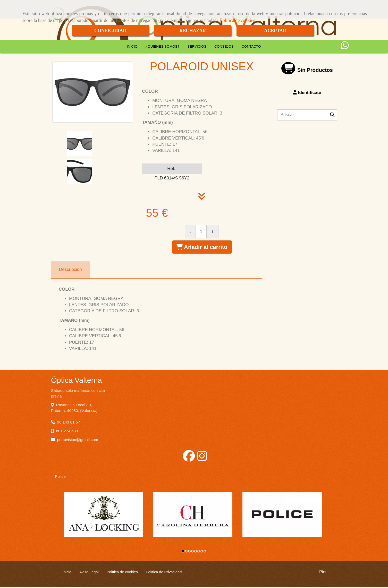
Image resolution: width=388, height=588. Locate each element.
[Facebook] (189, 459)
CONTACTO (251, 46)
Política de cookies (238, 20)
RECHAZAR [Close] (193, 31)
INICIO (132, 46)
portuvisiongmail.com (78, 440)
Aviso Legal (89, 573)
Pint (323, 573)
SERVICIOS (197, 46)
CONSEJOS (224, 46)
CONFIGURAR (110, 31)
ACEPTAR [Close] (275, 31)
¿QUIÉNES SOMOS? (162, 46)
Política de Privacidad (164, 573)
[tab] (70, 270)
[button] (307, 93)
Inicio (67, 573)
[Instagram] (202, 459)
